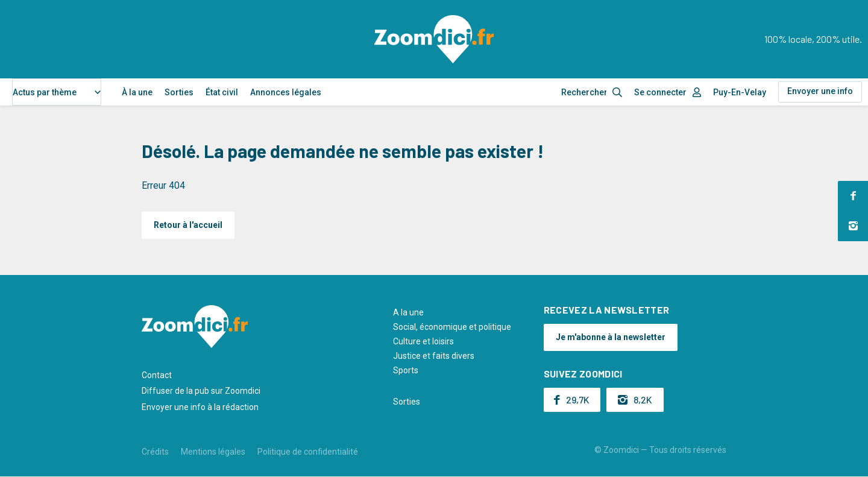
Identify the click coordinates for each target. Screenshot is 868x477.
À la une (137, 92)
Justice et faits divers (434, 356)
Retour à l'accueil (188, 225)
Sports (406, 370)
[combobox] (57, 92)
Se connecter (660, 92)
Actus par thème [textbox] (45, 92)
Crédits (155, 452)
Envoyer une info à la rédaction (200, 407)
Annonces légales (286, 92)
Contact (157, 375)
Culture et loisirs (423, 341)
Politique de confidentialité (308, 452)
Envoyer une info (820, 91)
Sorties (179, 92)
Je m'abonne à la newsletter (611, 337)
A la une (408, 312)
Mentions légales (213, 452)
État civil (222, 92)
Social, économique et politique (452, 327)
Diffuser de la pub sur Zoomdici (201, 391)
